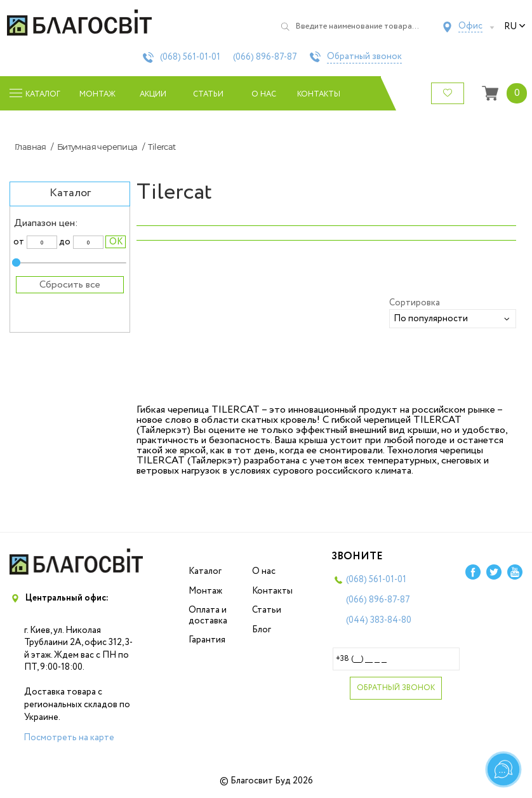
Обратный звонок (364, 57)
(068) (190, 57)
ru (515, 27)
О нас (264, 94)
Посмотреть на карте (69, 738)
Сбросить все (70, 285)
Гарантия (207, 640)
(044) (379, 620)
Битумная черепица (97, 147)
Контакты (319, 94)
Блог (262, 630)
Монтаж (97, 94)
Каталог (205, 571)
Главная (30, 147)
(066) (265, 57)
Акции (153, 94)
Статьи (208, 94)
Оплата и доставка (208, 615)
